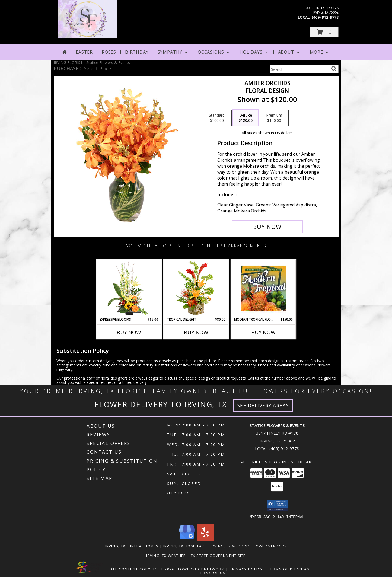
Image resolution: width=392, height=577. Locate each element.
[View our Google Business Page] (187, 539)
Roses (109, 52)
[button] (324, 32)
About (289, 52)
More (320, 52)
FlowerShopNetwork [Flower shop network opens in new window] (200, 569)
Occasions (214, 52)
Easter (84, 52)
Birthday (137, 52)
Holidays (254, 52)
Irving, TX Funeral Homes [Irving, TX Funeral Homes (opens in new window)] (132, 546)
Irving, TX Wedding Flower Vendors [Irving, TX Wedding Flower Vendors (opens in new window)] (249, 546)
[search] (334, 69)
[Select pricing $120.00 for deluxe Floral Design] (246, 118)
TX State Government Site (218, 555)
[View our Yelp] (205, 539)
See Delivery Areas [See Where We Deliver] (263, 405)
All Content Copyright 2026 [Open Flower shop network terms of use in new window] (142, 569)
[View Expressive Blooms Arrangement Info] (129, 288)
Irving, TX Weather (166, 555)
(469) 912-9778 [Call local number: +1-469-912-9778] (325, 17)
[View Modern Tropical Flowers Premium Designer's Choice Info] (263, 288)
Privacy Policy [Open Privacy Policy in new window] (246, 569)
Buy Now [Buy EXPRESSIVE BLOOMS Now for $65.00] (129, 332)
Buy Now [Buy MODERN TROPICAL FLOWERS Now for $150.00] (263, 332)
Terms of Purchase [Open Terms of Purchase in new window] (290, 569)
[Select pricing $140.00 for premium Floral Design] (274, 118)
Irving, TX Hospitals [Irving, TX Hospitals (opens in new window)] (185, 546)
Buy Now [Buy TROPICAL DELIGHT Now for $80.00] (196, 332)
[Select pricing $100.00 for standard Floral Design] (217, 118)
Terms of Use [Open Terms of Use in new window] (213, 572)
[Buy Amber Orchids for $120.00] (267, 227)
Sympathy (173, 52)
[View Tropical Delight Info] (196, 288)
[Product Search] (299, 69)
